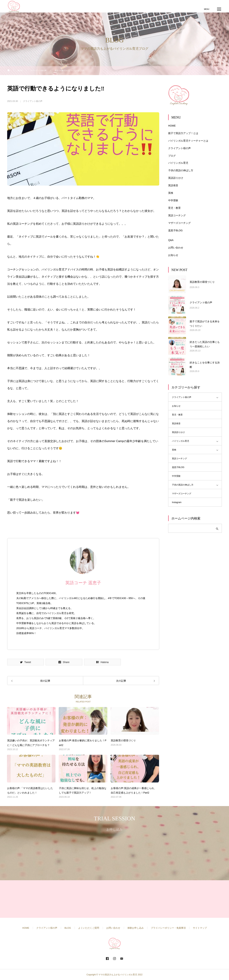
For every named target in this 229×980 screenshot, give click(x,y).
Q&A (171, 240)
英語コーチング (177, 215)
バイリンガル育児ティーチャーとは (188, 141)
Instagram (177, 502)
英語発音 (173, 185)
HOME (172, 126)
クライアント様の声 (33, 101)
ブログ (172, 156)
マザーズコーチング (179, 223)
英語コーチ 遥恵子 (83, 583)
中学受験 (173, 200)
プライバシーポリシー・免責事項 (168, 928)
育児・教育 (174, 208)
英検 (171, 193)
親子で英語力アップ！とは (183, 133)
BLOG (68, 928)
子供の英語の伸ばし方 (181, 170)
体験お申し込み (136, 928)
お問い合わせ (176, 248)
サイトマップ (200, 928)
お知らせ (173, 255)
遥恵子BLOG (175, 230)
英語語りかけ (176, 178)
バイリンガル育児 (178, 163)
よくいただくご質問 (89, 928)
